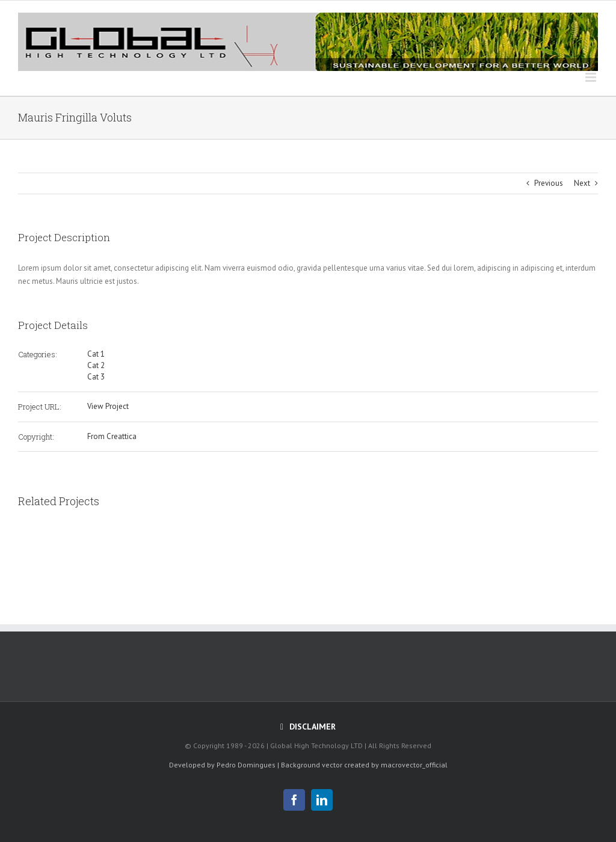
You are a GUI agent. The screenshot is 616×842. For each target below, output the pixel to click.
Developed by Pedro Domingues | (224, 765)
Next (582, 183)
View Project (108, 406)
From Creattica (112, 436)
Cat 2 (96, 365)
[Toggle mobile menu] (592, 77)
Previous (549, 183)
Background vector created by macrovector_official (364, 765)
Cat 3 (96, 377)
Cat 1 (96, 354)
